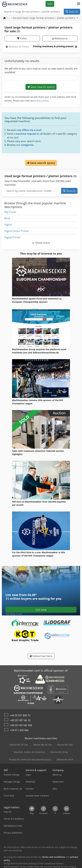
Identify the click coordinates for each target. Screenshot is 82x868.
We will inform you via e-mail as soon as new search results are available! (41, 70)
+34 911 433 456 (19, 730)
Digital (8, 225)
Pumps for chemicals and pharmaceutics (30, 759)
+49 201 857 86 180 (21, 725)
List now (41, 610)
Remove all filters (18, 47)
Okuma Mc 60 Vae (19, 745)
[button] (79, 4)
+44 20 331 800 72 (20, 715)
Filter (22, 38)
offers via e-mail (32, 130)
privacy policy (41, 101)
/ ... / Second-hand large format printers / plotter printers (40, 18)
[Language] (74, 4)
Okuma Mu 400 (65, 745)
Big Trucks (10, 212)
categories (27, 145)
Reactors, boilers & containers (30, 752)
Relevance (60, 38)
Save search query (41, 87)
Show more (41, 243)
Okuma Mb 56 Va (59, 752)
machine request (26, 134)
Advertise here (41, 656)
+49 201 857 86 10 (20, 720)
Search (72, 12)
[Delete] (76, 47)
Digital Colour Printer (17, 231)
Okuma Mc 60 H (65, 759)
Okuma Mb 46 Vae (42, 745)
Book (7, 218)
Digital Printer (12, 237)
